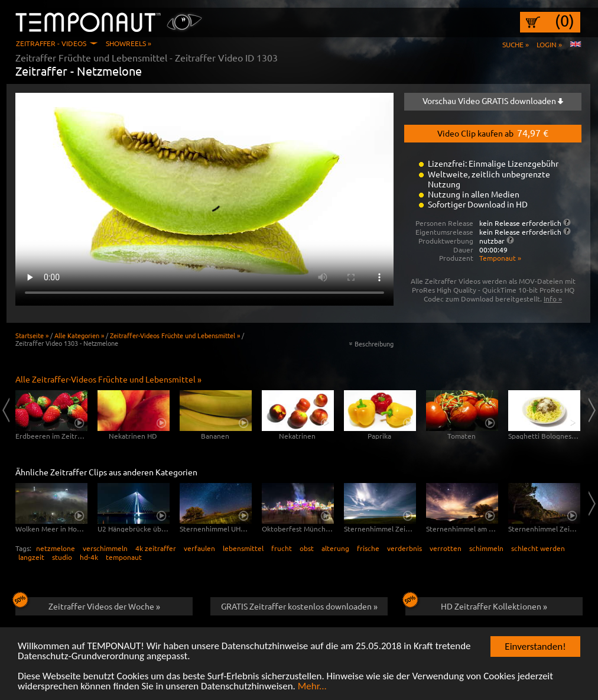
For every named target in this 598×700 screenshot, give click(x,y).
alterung (335, 548)
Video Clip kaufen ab (493, 132)
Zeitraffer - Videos (51, 43)
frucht (282, 548)
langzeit (31, 557)
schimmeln (486, 548)
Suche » (516, 44)
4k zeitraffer (156, 548)
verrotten (446, 548)
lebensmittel (243, 548)
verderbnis (404, 548)
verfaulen (199, 548)
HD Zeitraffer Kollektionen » (476, 604)
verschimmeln (105, 548)
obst (307, 548)
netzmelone (56, 548)
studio (62, 557)
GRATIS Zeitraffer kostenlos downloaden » (299, 606)
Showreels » (129, 43)
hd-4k (89, 557)
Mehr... (312, 687)
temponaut (124, 557)
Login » (549, 44)
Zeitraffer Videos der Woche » (88, 604)
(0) (565, 21)
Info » (553, 299)
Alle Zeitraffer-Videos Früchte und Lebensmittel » (108, 379)
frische (368, 548)
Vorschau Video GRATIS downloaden (493, 101)
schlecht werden (538, 548)
